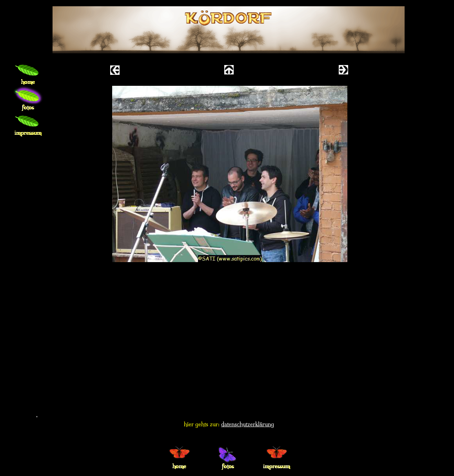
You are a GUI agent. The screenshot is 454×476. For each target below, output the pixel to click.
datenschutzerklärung (248, 424)
